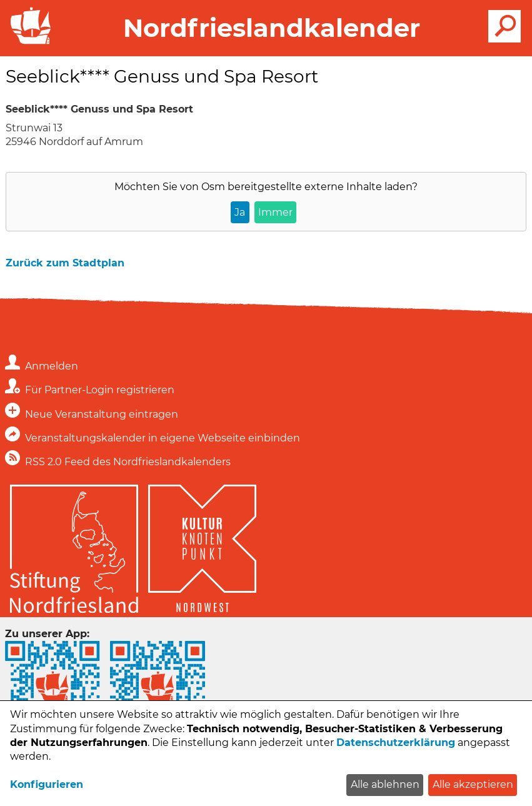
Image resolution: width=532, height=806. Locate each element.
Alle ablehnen (385, 784)
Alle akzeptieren (473, 784)
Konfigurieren (47, 784)
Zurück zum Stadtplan (65, 263)
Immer (275, 212)
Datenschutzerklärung (396, 743)
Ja (240, 212)
